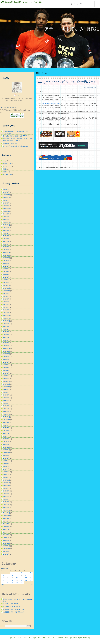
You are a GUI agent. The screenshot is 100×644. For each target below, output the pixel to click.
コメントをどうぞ (69, 167)
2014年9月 (6, 518)
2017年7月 (6, 428)
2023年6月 (6, 236)
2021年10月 (7, 291)
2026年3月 (6, 189)
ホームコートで (8, 166)
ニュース (31, 638)
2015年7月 (6, 491)
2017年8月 (6, 425)
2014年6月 (6, 527)
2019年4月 (6, 370)
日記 (47, 167)
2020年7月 (6, 329)
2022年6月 (6, 269)
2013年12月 (7, 543)
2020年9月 (6, 324)
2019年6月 (6, 365)
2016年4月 (6, 469)
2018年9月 (6, 390)
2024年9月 (6, 214)
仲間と (5, 169)
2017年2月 (6, 442)
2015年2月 (6, 505)
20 (3, 580)
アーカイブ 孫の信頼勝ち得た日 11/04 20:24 (16, 146)
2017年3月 (6, 439)
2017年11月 (7, 417)
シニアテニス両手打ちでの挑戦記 (67, 29)
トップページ (15, 638)
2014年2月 (6, 538)
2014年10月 (7, 516)
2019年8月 (6, 359)
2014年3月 (6, 535)
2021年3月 (6, 307)
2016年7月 (6, 461)
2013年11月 (7, 546)
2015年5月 (6, 497)
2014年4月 (6, 532)
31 (21, 583)
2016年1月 (6, 477)
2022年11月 (7, 255)
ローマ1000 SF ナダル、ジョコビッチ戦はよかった (70, 83)
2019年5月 (6, 368)
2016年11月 (7, 450)
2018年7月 (6, 395)
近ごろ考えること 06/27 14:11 (12, 604)
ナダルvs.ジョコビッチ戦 (51, 104)
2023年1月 (6, 250)
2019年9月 (6, 357)
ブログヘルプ (75, 638)
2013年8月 (6, 554)
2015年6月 (6, 494)
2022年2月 (6, 280)
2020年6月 (6, 332)
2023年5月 (6, 239)
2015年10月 (7, 486)
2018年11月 (7, 384)
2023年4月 (6, 241)
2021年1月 (6, 313)
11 (26, 575)
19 (30, 578)
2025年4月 (6, 206)
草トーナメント (8, 175)
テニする (44, 638)
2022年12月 (7, 252)
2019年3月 (6, 373)
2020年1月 (6, 346)
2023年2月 (6, 247)
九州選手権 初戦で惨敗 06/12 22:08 (14, 609)
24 (21, 580)
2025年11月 (7, 198)
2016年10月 (7, 453)
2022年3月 (6, 277)
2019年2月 (6, 376)
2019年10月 (7, 354)
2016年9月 (6, 455)
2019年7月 (6, 362)
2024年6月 (6, 217)
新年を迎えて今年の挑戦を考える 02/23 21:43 (16, 136)
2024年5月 (6, 220)
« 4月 (2, 585)
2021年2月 (6, 310)
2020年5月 (6, 335)
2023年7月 (6, 233)
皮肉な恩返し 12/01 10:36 (10, 143)
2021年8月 (6, 296)
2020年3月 (6, 340)
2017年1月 (6, 444)
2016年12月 (7, 447)
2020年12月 (7, 316)
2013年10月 (7, 549)
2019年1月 (6, 379)
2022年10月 (7, 258)
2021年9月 (6, 294)
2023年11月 (7, 225)
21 (8, 580)
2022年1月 (6, 283)
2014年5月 (6, 529)
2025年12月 (7, 195)
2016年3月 (6, 472)
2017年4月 (6, 436)
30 (17, 583)
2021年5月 (6, 302)
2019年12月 (7, 348)
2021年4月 (6, 305)
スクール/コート (52, 638)
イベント (67, 638)
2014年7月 (6, 524)
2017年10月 (7, 420)
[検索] (81, 4)
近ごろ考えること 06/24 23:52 (12, 607)
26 (30, 580)
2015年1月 (6, 507)
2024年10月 (7, 211)
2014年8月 (6, 521)
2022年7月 (6, 266)
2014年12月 (7, 510)
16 (17, 578)
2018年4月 (6, 403)
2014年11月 (7, 513)
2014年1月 (6, 540)
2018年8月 (6, 392)
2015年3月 (6, 502)
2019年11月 (7, 351)
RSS (18, 95)
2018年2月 (6, 409)
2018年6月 (6, 398)
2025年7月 (6, 203)
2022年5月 (6, 272)
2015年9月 (6, 488)
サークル (38, 638)
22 (12, 580)
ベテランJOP (7, 164)
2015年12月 (7, 480)
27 (3, 583)
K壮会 (5, 161)
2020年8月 (6, 326)
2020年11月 (7, 318)
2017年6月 (6, 431)
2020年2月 (6, 343)
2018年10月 (7, 387)
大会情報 (61, 638)
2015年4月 (6, 499)
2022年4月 (6, 274)
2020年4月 (6, 337)
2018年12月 (7, 381)
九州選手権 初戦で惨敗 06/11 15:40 (14, 612)
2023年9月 (6, 228)
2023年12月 (7, 222)
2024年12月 (7, 209)
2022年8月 (6, 263)
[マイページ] (29, 2)
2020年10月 (7, 321)
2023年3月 (6, 244)
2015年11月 (7, 483)
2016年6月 (6, 464)
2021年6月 (6, 299)
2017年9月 (6, 422)
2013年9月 (6, 551)
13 (3, 578)
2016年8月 (6, 458)
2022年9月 (6, 261)
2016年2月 (6, 475)
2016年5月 (6, 466)
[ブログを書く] (37, 2)
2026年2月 (6, 192)
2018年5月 (6, 401)
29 (12, 583)
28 (8, 583)
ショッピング (24, 638)
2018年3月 (6, 406)
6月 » (31, 585)
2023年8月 (6, 230)
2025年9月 (6, 200)
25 (26, 580)
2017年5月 (6, 433)
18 (26, 578)
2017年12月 (7, 414)
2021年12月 (7, 285)
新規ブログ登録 (84, 638)
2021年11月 (7, 288)
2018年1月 (6, 412)
